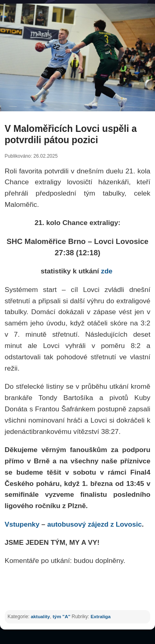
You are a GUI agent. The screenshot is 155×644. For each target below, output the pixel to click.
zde (108, 271)
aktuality (40, 616)
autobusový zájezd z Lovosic (94, 524)
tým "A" (61, 616)
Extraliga (101, 616)
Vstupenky (22, 524)
